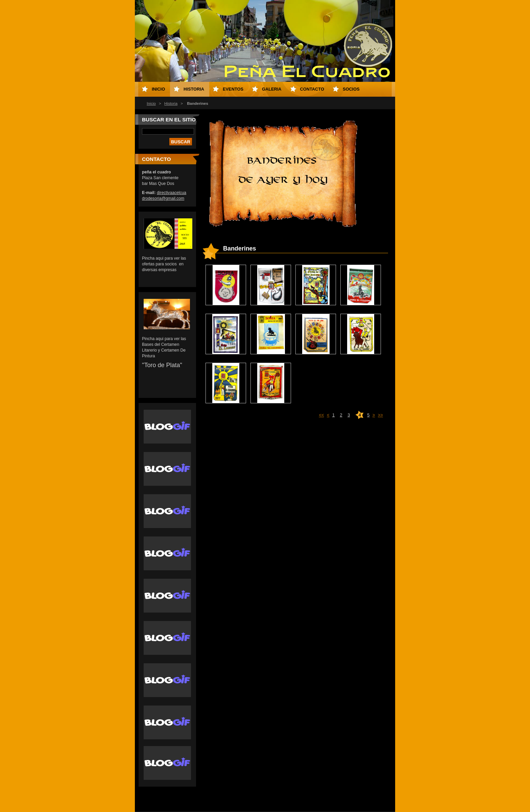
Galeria (272, 89)
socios (351, 89)
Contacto (312, 89)
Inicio (151, 103)
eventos (233, 89)
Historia (171, 103)
